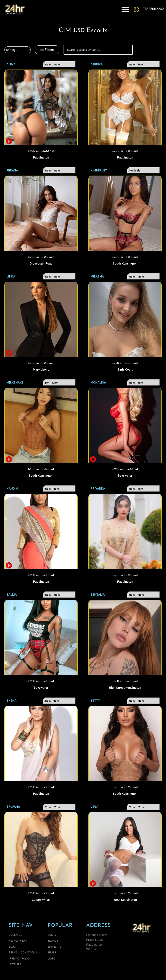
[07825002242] (136, 10)
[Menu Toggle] (125, 9)
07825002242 (153, 9)
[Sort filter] (18, 50)
